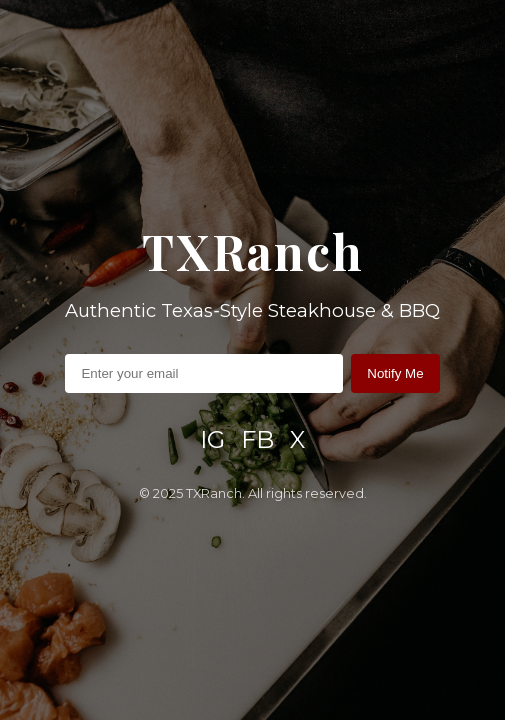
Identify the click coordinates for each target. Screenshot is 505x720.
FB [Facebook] (257, 439)
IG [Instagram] (212, 439)
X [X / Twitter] (297, 439)
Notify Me (395, 373)
